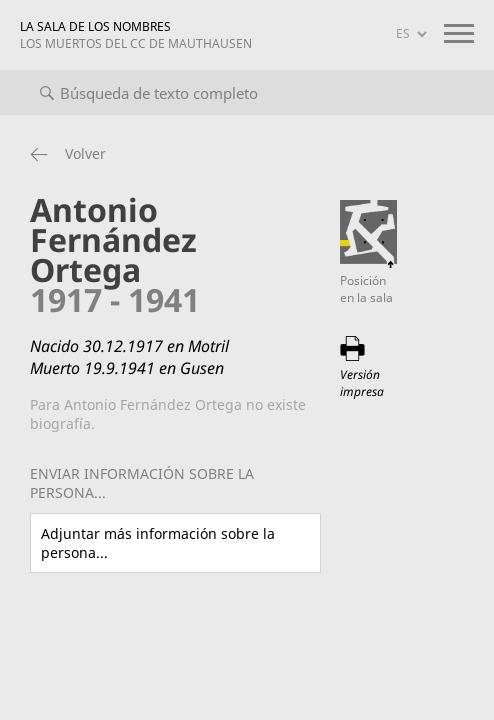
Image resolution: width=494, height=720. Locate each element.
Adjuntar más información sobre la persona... (158, 543)
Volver (85, 153)
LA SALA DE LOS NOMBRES (136, 35)
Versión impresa (362, 383)
